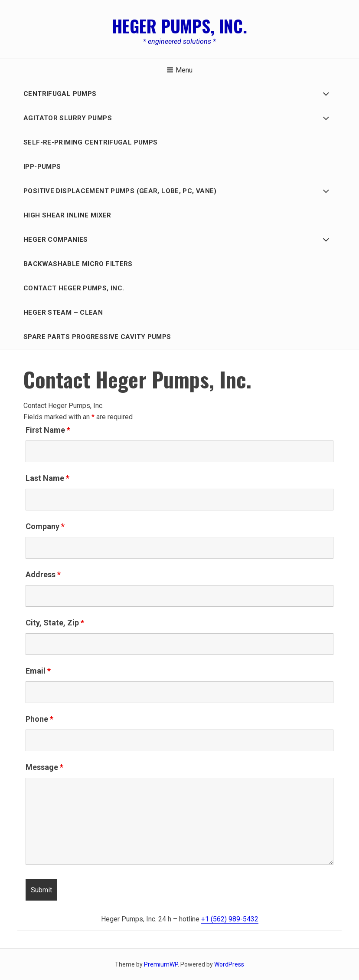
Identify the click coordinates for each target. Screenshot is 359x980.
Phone (39, 719)
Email (38, 671)
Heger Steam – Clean (63, 312)
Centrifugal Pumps (60, 94)
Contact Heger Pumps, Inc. (74, 288)
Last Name (47, 478)
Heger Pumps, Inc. (180, 26)
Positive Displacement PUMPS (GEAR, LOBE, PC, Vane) (120, 191)
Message (44, 767)
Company (45, 526)
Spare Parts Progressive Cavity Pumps (97, 337)
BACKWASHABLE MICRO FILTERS (78, 264)
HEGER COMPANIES (56, 240)
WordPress (229, 964)
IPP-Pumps (42, 167)
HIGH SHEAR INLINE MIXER (67, 215)
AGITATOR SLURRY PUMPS (68, 118)
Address (43, 574)
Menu (179, 70)
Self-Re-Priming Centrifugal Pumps (90, 142)
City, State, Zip (55, 623)
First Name (48, 430)
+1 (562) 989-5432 (230, 919)
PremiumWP (161, 964)
